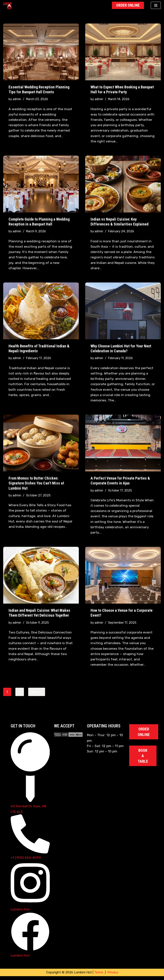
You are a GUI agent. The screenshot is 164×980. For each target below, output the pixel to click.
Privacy (113, 976)
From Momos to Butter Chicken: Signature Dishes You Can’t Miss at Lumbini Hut (36, 485)
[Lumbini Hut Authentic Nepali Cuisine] (9, 6)
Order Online (128, 5)
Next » (37, 695)
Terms (99, 976)
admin (17, 99)
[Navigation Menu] (156, 5)
